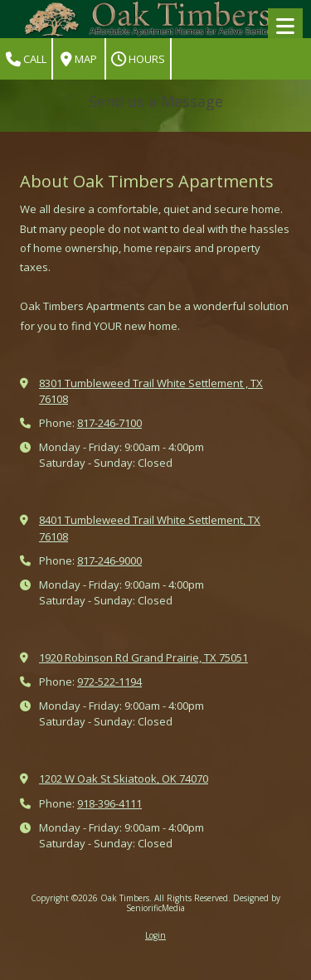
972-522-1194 (109, 682)
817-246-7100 (109, 423)
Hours (138, 59)
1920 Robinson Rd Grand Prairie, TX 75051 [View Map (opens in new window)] (143, 657)
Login (155, 935)
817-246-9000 (109, 560)
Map (79, 59)
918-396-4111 (109, 803)
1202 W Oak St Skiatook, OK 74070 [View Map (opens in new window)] (124, 779)
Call (26, 59)
